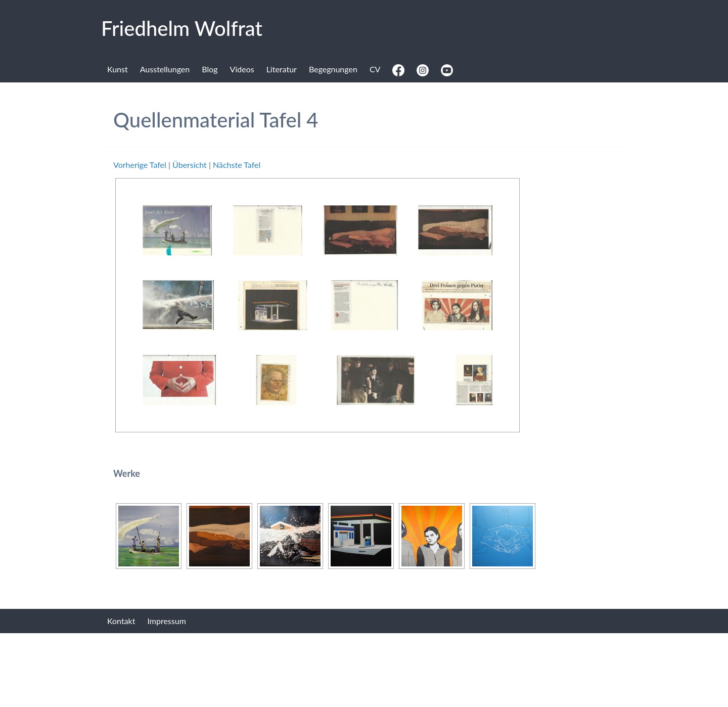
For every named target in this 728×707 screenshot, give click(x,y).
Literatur (282, 69)
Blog (210, 69)
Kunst (118, 69)
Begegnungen (333, 69)
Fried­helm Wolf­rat (182, 28)
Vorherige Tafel (140, 165)
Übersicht (190, 165)
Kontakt (121, 621)
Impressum (166, 621)
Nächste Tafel (237, 165)
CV (375, 69)
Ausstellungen (165, 69)
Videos (242, 69)
